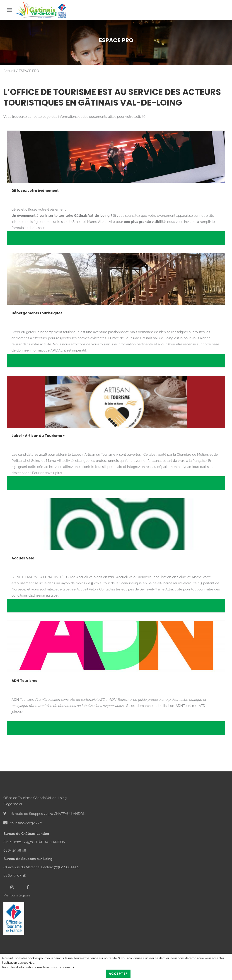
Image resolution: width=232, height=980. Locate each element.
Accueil (9, 71)
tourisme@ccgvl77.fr (23, 823)
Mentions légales (17, 895)
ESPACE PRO (29, 71)
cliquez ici (67, 967)
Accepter (118, 974)
